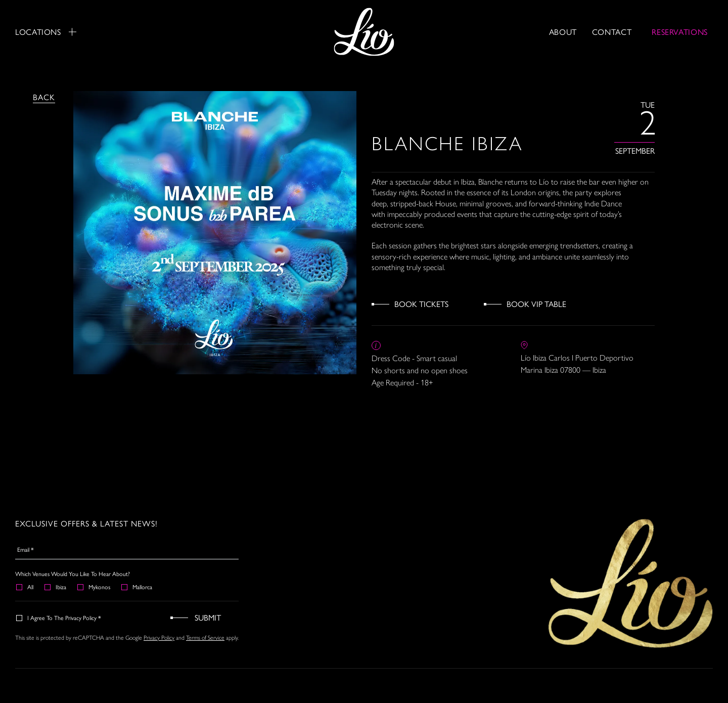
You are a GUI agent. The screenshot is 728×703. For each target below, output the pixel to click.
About (563, 32)
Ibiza (56, 587)
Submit (208, 617)
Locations (46, 32)
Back (44, 97)
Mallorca (137, 587)
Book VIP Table (536, 304)
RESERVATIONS (680, 32)
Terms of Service (205, 638)
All (25, 587)
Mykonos (94, 587)
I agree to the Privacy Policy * (59, 618)
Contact (612, 32)
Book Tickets (421, 304)
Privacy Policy (159, 638)
